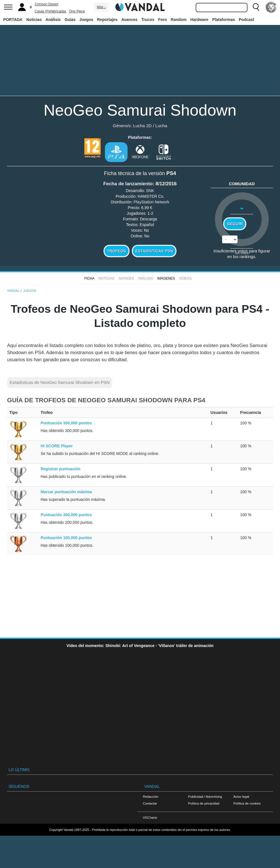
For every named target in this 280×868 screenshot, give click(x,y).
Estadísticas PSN (154, 251)
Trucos (148, 20)
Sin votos (242, 253)
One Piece (77, 11)
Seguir (235, 224)
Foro (162, 20)
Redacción (151, 796)
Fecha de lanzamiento (128, 184)
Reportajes (107, 20)
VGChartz (150, 817)
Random (179, 20)
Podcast (246, 20)
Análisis (53, 20)
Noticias (34, 20)
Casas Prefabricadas (50, 11)
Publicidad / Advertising (205, 796)
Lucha (161, 126)
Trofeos (117, 251)
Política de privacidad (204, 803)
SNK (150, 191)
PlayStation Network (151, 202)
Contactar (150, 803)
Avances (129, 20)
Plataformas (223, 20)
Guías (70, 20)
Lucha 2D (143, 126)
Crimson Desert (47, 4)
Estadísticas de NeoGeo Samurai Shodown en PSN (60, 382)
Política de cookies (247, 803)
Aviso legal (241, 796)
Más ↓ (101, 7)
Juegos (86, 20)
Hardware (199, 20)
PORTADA (13, 20)
